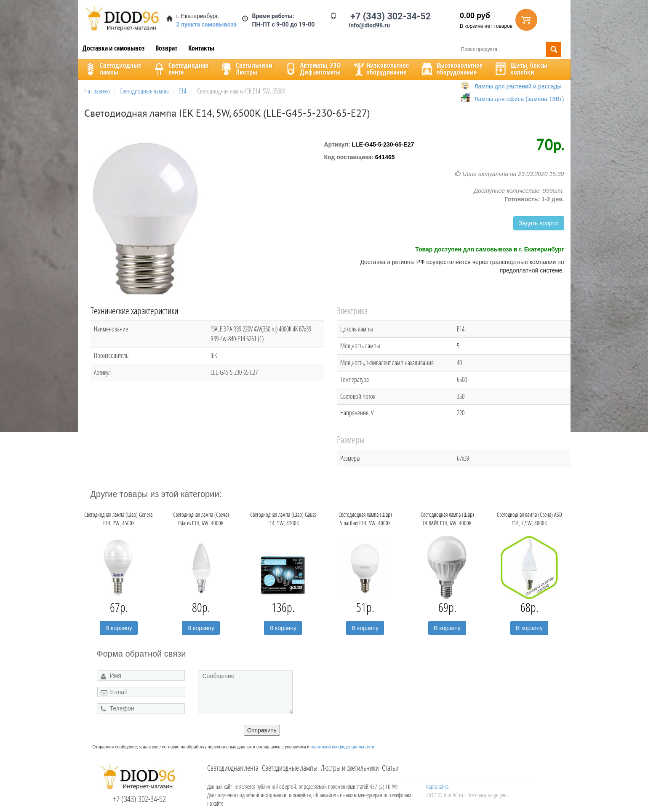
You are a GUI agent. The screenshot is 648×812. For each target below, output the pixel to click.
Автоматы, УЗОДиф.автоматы (312, 69)
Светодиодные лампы (290, 768)
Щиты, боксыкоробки (520, 69)
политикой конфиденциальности (343, 747)
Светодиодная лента (233, 768)
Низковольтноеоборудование (380, 69)
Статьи (390, 768)
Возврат (166, 48)
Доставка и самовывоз (114, 48)
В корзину (119, 628)
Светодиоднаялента (180, 69)
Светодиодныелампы (112, 69)
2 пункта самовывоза (207, 24)
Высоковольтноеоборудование (451, 69)
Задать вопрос (539, 223)
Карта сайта (437, 787)
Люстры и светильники (350, 768)
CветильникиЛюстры (246, 69)
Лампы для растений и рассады (518, 86)
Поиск (554, 49)
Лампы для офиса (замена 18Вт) (519, 99)
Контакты (201, 48)
